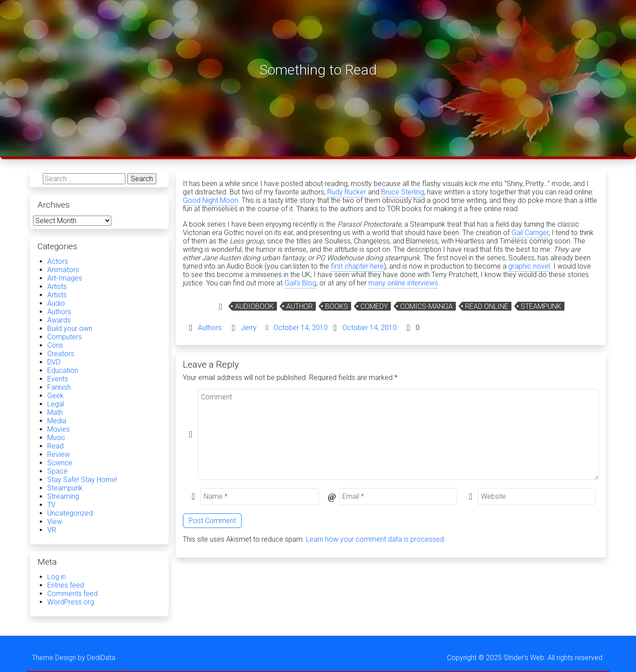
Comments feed (72, 594)
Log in (57, 577)
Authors (210, 328)
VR (52, 530)
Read (55, 446)
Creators (61, 354)
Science (60, 463)
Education (63, 370)
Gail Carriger (530, 233)
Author (299, 306)
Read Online (487, 306)
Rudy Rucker (347, 192)
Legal (56, 404)
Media (57, 421)
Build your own (70, 328)
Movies (59, 429)
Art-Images (65, 278)
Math (55, 412)
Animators (63, 270)
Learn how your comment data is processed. (376, 539)
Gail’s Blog (300, 283)
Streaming (63, 496)
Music (56, 438)
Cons (55, 345)
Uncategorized (70, 513)
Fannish (59, 387)
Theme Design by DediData (74, 658)
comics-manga (426, 306)
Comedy (374, 306)
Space (57, 471)
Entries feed (66, 585)
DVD (54, 362)
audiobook (254, 306)
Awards (59, 320)
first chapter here (357, 266)
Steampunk (541, 306)
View (55, 522)
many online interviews (403, 283)
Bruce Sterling (403, 192)
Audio (56, 303)
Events (58, 379)
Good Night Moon (210, 200)
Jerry (249, 328)
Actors (58, 261)
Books (337, 306)
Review (59, 454)
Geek (55, 396)
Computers (64, 337)
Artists (57, 287)
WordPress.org (71, 602)
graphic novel (529, 266)
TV (51, 505)
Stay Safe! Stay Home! (82, 480)
